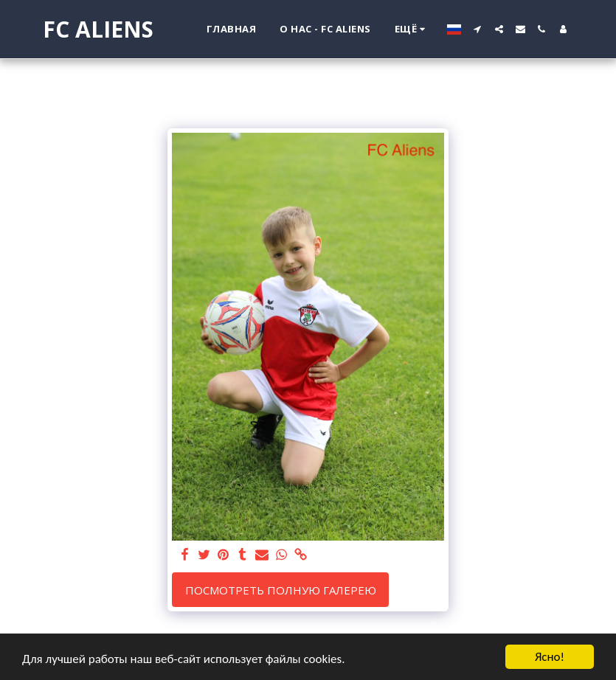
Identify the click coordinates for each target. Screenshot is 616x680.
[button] (478, 29)
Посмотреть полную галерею (281, 590)
